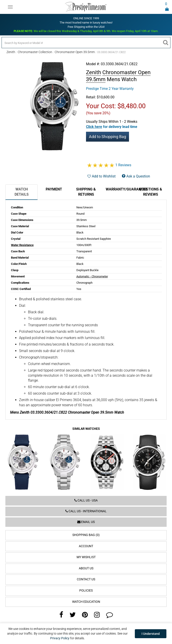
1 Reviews (123, 165)
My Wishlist (86, 557)
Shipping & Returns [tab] (86, 192)
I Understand (151, 634)
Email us (86, 522)
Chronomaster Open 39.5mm (75, 52)
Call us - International (86, 511)
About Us (86, 568)
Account (86, 546)
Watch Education (86, 602)
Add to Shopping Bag (107, 137)
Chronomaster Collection (35, 52)
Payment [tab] (54, 189)
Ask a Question (136, 176)
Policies (86, 591)
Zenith (11, 52)
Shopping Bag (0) (86, 535)
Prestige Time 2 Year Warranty (110, 89)
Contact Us (86, 579)
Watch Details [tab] (22, 192)
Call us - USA (86, 500)
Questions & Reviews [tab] (151, 192)
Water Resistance (22, 245)
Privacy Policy (60, 638)
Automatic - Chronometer (92, 276)
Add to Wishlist (101, 176)
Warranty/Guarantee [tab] (120, 189)
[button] (112, 127)
